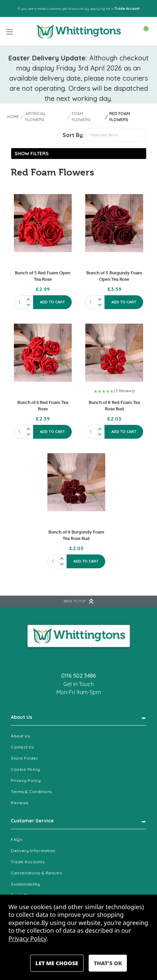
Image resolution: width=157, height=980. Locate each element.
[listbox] (116, 135)
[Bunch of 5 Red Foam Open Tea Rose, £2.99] (43, 223)
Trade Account (127, 9)
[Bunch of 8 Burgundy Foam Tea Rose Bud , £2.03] (76, 482)
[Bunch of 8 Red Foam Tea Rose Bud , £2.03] (114, 352)
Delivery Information (33, 851)
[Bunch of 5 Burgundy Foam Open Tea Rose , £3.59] (114, 223)
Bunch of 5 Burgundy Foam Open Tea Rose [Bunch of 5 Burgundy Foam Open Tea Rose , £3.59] (114, 276)
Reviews (20, 803)
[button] (79, 154)
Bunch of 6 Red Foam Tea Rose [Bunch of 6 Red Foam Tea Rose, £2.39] (43, 405)
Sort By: (73, 135)
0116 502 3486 (79, 676)
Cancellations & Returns (36, 873)
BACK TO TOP (78, 601)
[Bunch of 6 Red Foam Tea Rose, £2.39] (43, 352)
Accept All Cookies (108, 963)
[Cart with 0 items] (143, 31)
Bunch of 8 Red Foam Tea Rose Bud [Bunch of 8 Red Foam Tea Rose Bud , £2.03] (114, 405)
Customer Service (32, 821)
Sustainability (26, 884)
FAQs (16, 839)
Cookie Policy (26, 769)
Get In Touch (78, 684)
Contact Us (22, 747)
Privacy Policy (26, 780)
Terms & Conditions (31, 792)
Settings (57, 963)
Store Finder (24, 758)
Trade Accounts (28, 862)
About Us (21, 717)
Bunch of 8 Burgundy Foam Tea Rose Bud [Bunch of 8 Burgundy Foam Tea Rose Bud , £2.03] (76, 535)
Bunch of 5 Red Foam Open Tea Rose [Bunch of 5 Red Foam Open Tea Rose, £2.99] (43, 276)
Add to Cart (52, 302)
